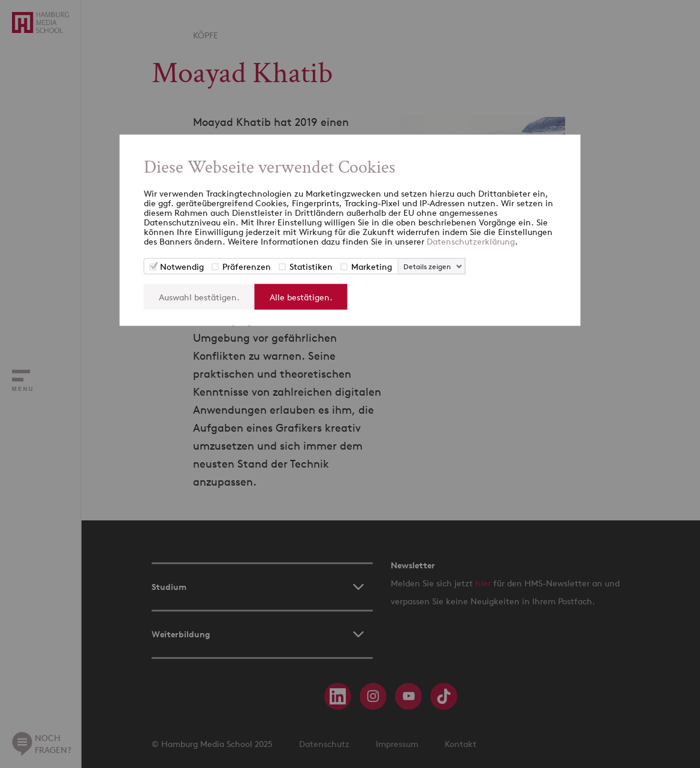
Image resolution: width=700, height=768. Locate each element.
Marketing (372, 266)
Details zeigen (427, 266)
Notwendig (182, 266)
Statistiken (311, 266)
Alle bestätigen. (301, 297)
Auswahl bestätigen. (199, 297)
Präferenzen (247, 266)
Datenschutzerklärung (471, 241)
